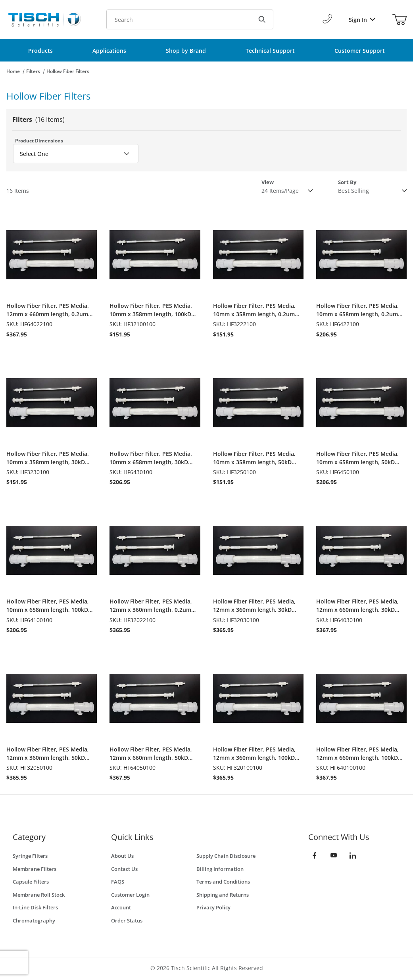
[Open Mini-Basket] (400, 19)
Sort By (347, 182)
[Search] (262, 19)
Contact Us (124, 869)
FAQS (118, 882)
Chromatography (34, 920)
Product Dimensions (39, 141)
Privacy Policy (213, 907)
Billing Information (220, 869)
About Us (122, 856)
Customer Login (130, 895)
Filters (33, 71)
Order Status (127, 920)
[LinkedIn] (353, 855)
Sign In (362, 20)
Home (13, 71)
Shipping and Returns (223, 895)
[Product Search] (179, 19)
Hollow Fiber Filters (68, 71)
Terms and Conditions (223, 882)
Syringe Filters (30, 856)
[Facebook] (315, 855)
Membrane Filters (35, 869)
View (268, 182)
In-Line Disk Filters (35, 907)
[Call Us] (328, 19)
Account (121, 907)
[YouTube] (334, 855)
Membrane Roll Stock (39, 895)
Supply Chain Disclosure (226, 856)
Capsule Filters (31, 882)
